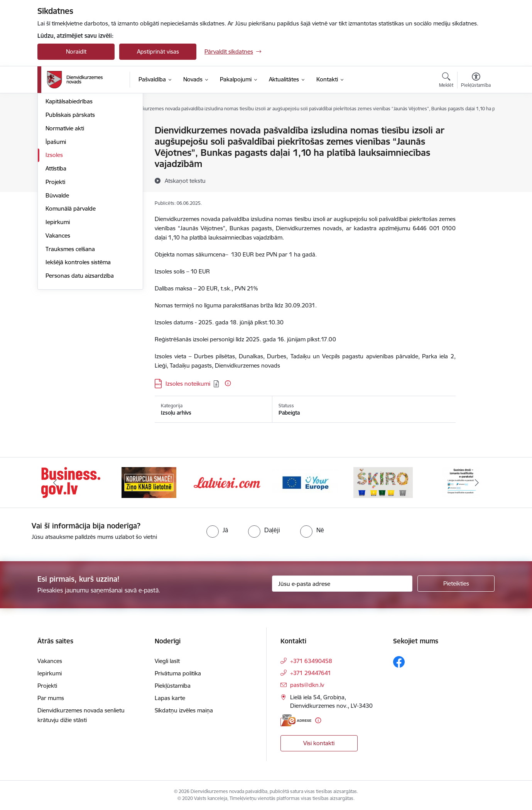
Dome (53, 131)
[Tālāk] (477, 483)
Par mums (51, 698)
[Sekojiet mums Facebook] (399, 662)
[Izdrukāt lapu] (476, 127)
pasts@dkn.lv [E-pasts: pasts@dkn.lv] (307, 685)
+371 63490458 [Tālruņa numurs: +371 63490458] (311, 661)
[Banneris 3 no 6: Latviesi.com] (227, 482)
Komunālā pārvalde (71, 292)
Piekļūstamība (173, 686)
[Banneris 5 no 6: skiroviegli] (383, 482)
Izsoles (54, 238)
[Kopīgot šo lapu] (476, 146)
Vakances (58, 318)
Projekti (55, 265)
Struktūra (58, 144)
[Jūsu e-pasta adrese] (342, 584)
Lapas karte (170, 698)
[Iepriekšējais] (55, 483)
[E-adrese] (296, 720)
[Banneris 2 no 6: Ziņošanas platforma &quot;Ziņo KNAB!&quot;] (149, 482)
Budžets (56, 171)
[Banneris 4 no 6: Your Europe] (305, 482)
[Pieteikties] (456, 584)
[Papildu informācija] (228, 383)
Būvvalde (57, 278)
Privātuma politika (178, 673)
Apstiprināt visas (158, 51)
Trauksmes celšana (70, 332)
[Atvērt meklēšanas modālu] (446, 81)
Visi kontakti (319, 743)
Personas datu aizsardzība (80, 359)
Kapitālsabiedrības (69, 185)
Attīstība (56, 251)
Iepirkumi (58, 305)
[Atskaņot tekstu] (185, 181)
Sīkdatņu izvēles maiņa (184, 710)
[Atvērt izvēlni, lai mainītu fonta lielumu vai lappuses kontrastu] (476, 81)
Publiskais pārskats (70, 198)
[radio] (217, 530)
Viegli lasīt (167, 661)
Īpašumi (56, 225)
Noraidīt (76, 51)
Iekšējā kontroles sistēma (78, 345)
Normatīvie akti (65, 211)
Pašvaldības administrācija (79, 158)
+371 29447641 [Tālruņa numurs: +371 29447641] (311, 673)
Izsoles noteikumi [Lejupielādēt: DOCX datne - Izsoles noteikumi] (188, 384)
